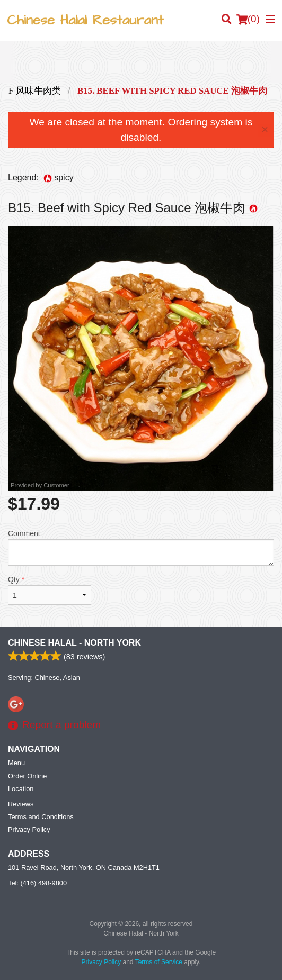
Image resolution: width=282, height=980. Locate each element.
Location (21, 789)
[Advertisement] (141, 62)
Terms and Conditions (41, 817)
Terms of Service (159, 962)
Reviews (21, 804)
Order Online (27, 776)
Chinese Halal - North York (74, 643)
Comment (141, 547)
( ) (248, 19)
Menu (16, 763)
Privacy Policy (29, 829)
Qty (50, 590)
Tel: (37, 883)
